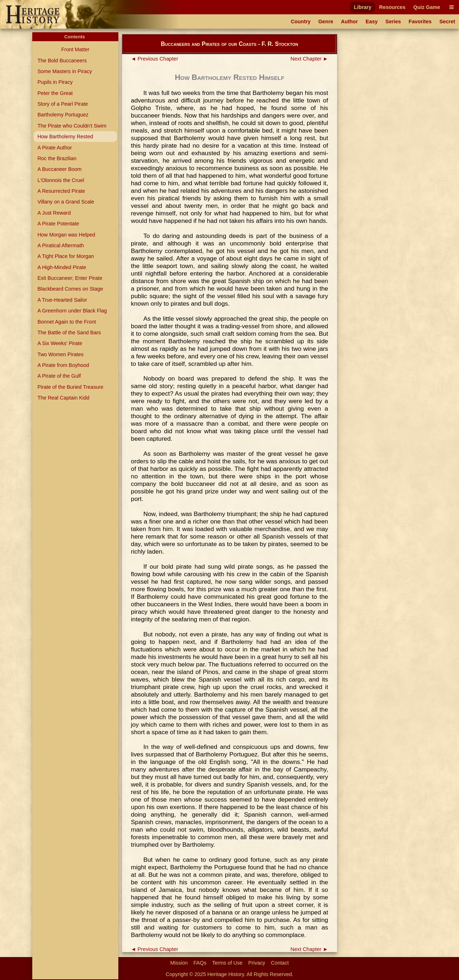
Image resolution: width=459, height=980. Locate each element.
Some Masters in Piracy (65, 71)
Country (301, 21)
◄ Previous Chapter (155, 59)
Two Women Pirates (60, 354)
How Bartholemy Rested (65, 137)
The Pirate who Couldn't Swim (72, 126)
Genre (326, 21)
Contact (280, 963)
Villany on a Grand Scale (66, 202)
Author (349, 21)
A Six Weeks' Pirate (60, 343)
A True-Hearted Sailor (62, 300)
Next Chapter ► (309, 59)
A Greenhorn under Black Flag (72, 311)
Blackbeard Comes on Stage (70, 289)
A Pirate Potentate (58, 224)
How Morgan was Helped (66, 235)
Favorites (420, 21)
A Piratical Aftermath (61, 245)
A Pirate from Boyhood (63, 365)
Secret (447, 21)
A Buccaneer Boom (59, 169)
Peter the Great (55, 93)
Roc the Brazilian (57, 158)
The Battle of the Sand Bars (69, 333)
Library (363, 7)
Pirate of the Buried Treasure (70, 387)
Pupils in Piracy (55, 82)
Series (393, 21)
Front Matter (75, 49)
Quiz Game (427, 7)
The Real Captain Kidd (63, 398)
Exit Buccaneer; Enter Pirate (70, 278)
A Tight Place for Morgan (66, 256)
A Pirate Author (55, 148)
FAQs (200, 963)
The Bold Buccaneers (62, 61)
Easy (372, 21)
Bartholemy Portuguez (63, 115)
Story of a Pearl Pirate (63, 104)
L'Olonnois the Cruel (61, 180)
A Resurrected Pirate (61, 191)
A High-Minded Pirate (62, 267)
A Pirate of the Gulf (59, 376)
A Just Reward (54, 213)
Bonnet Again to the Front (67, 322)
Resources (392, 7)
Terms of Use (228, 963)
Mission (179, 963)
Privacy (257, 963)
